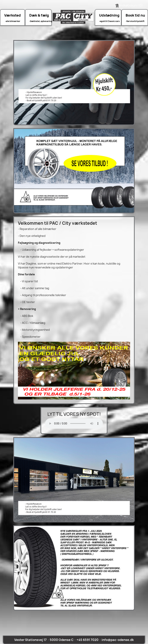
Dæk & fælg (39, 15)
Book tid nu (135, 15)
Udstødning (109, 15)
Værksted (13, 15)
